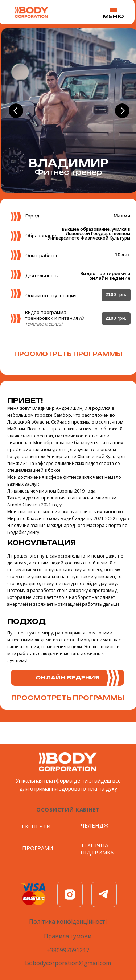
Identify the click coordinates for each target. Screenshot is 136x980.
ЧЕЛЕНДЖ (95, 825)
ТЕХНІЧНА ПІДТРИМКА (97, 849)
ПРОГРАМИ (38, 848)
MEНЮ (113, 16)
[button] (67, 678)
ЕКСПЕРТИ (36, 826)
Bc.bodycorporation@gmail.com (68, 963)
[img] (70, 895)
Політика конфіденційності (68, 922)
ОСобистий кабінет (68, 809)
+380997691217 (68, 950)
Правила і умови (68, 936)
